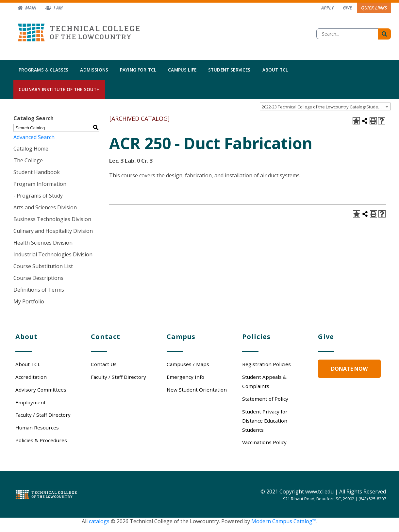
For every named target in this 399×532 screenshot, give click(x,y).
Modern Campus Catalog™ (284, 521)
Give (347, 8)
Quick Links (374, 8)
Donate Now (349, 369)
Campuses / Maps (188, 364)
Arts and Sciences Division (45, 207)
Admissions (94, 70)
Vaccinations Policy (264, 442)
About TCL (275, 70)
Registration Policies (266, 364)
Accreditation (31, 377)
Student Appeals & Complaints (264, 381)
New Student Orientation (197, 390)
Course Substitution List (43, 266)
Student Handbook (37, 172)
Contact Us (104, 364)
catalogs (99, 521)
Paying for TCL (138, 70)
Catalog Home (31, 149)
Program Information (40, 184)
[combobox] (325, 106)
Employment (31, 402)
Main (31, 8)
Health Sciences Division (43, 243)
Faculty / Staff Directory (43, 415)
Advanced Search (34, 137)
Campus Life (182, 70)
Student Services (229, 70)
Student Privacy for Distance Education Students (265, 421)
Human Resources (37, 427)
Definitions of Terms (39, 290)
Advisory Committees (41, 390)
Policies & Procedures (41, 440)
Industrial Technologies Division (53, 254)
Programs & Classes (44, 70)
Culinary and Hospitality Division (53, 231)
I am (58, 8)
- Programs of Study (38, 196)
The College (28, 160)
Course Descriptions (38, 278)
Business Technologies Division (52, 219)
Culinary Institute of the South (59, 89)
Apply (327, 8)
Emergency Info (185, 377)
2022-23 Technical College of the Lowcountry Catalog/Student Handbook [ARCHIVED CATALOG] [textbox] (326, 107)
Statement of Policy (265, 399)
